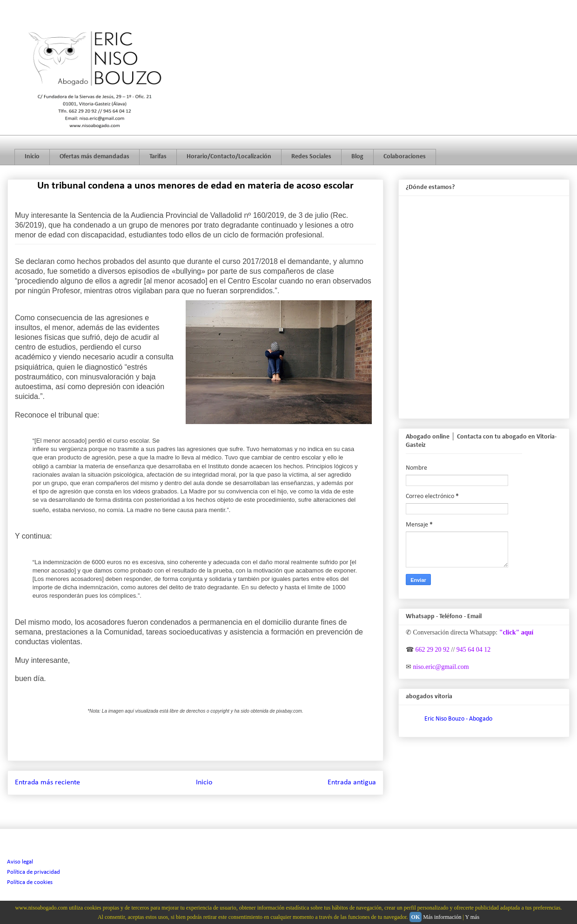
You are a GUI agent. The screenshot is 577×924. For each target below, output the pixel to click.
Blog (357, 157)
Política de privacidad (34, 872)
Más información (442, 917)
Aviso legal (20, 862)
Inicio (32, 157)
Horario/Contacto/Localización (229, 157)
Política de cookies (30, 882)
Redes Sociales (311, 157)
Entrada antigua (352, 782)
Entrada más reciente (47, 782)
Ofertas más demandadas (94, 157)
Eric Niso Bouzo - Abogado (458, 719)
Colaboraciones (405, 157)
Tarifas (158, 157)
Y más (473, 917)
